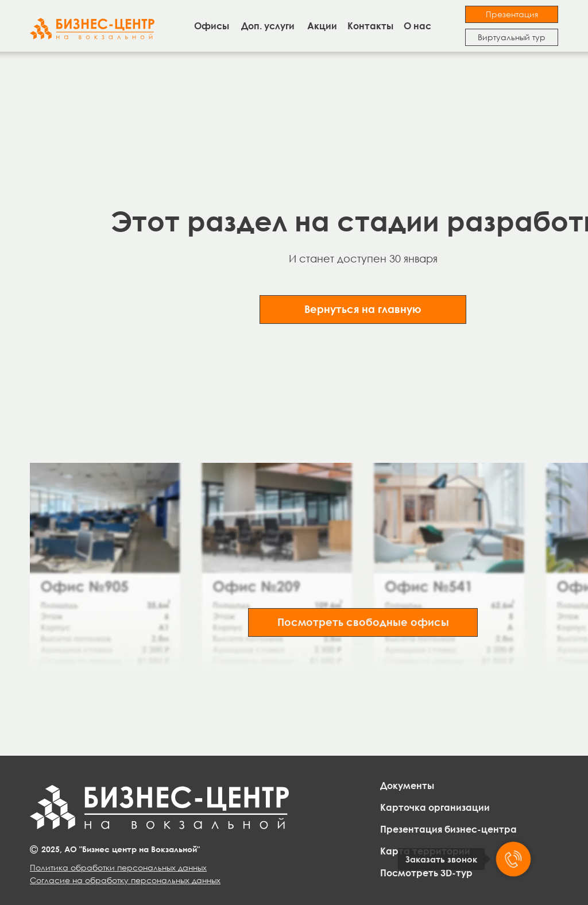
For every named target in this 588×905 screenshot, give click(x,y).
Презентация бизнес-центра (448, 829)
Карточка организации (435, 807)
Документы (407, 786)
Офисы (212, 26)
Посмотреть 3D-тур (426, 873)
